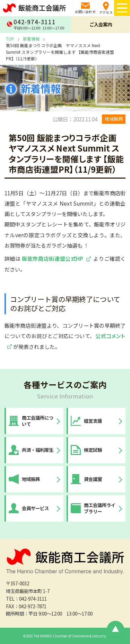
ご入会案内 (101, 24)
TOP (10, 39)
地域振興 (114, 119)
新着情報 (31, 39)
